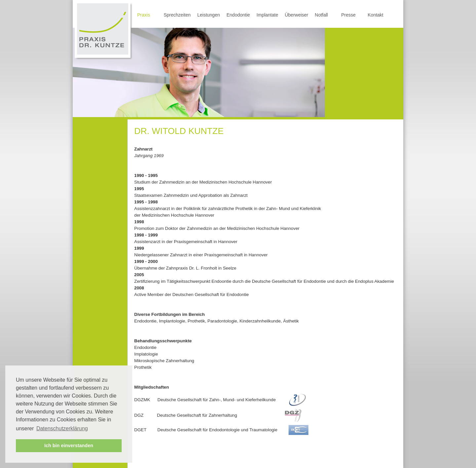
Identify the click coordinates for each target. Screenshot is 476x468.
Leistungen (209, 15)
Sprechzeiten (177, 15)
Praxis (144, 15)
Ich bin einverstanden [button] (69, 446)
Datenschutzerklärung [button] (62, 428)
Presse (348, 15)
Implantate (267, 15)
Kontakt (375, 15)
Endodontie (238, 15)
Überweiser (296, 15)
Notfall (321, 15)
